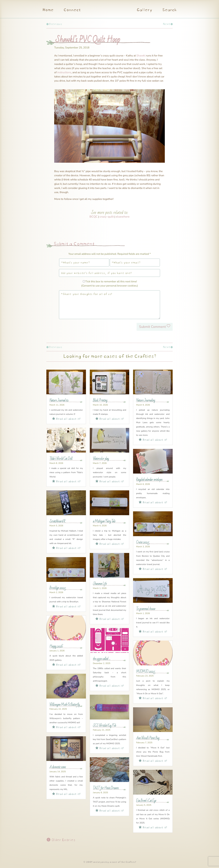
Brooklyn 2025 (58, 588)
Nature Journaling (146, 400)
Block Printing (100, 400)
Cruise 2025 (143, 542)
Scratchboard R (57, 521)
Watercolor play (101, 459)
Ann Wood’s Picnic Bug (148, 738)
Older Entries (63, 839)
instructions (64, 72)
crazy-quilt (107, 217)
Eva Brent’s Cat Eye (146, 801)
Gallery (144, 10)
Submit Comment (152, 327)
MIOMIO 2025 (146, 672)
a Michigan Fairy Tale (104, 521)
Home (48, 10)
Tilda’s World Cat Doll (61, 459)
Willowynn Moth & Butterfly (65, 705)
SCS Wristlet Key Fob (104, 726)
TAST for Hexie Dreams (106, 788)
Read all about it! (66, 418)
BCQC (94, 217)
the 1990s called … (102, 659)
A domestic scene (58, 767)
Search (169, 10)
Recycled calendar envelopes (149, 480)
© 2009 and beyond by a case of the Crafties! (110, 862)
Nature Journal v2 (59, 400)
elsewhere (123, 217)
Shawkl (141, 56)
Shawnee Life (100, 584)
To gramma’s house (146, 609)
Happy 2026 (56, 646)
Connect (72, 10)
